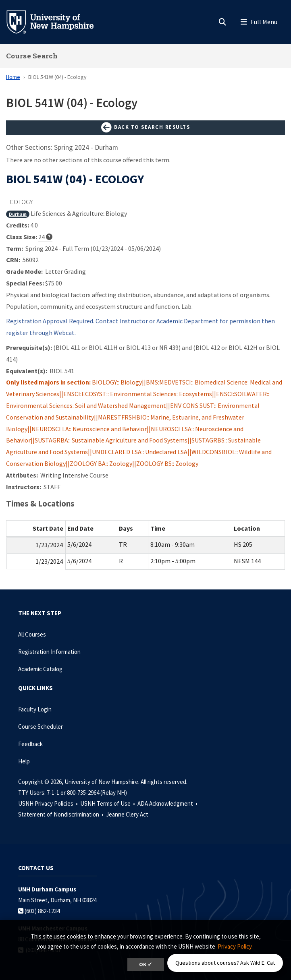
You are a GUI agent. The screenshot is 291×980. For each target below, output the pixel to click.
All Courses (32, 634)
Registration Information (49, 652)
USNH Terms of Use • (108, 803)
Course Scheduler (41, 727)
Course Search (32, 56)
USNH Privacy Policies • (49, 803)
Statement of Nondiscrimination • (61, 814)
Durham (18, 214)
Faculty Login (35, 709)
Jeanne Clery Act (127, 814)
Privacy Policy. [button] (235, 946)
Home (13, 77)
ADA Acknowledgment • (168, 803)
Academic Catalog (40, 669)
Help (24, 761)
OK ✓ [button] (146, 964)
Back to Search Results (145, 128)
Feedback (30, 744)
